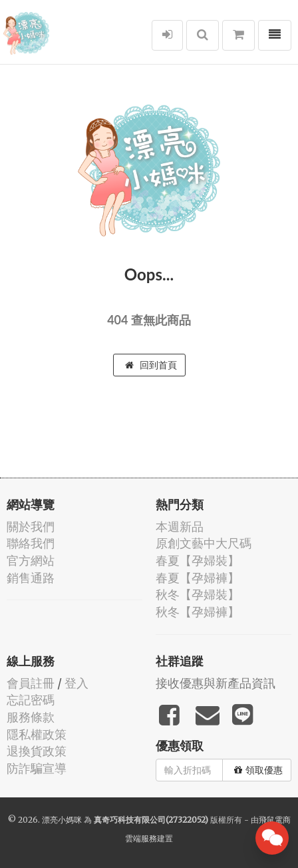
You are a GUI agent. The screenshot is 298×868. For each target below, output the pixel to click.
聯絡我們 (31, 543)
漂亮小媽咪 (62, 820)
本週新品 (180, 527)
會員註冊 (31, 683)
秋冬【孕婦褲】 (198, 612)
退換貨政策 (37, 751)
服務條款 (31, 717)
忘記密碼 (31, 700)
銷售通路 (31, 578)
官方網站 (31, 561)
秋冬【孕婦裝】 (198, 595)
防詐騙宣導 (37, 768)
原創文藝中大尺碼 (204, 543)
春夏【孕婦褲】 (198, 578)
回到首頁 (151, 365)
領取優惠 (258, 770)
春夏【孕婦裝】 (198, 561)
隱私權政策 (37, 734)
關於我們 (31, 527)
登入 (76, 683)
